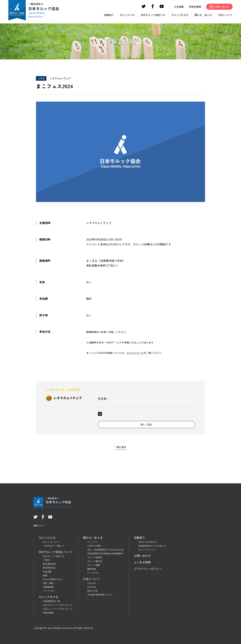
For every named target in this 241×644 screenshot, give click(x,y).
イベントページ (135, 353)
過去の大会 (93, 591)
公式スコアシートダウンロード (58, 605)
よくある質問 (142, 562)
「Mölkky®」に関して (53, 546)
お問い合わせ (142, 556)
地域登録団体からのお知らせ (152, 546)
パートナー (93, 542)
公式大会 (91, 583)
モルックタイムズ (147, 550)
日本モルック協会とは (54, 556)
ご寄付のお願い (95, 546)
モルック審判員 (95, 561)
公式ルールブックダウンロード (58, 609)
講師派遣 (91, 569)
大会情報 (179, 7)
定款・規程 (48, 583)
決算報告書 (48, 587)
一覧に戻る (120, 447)
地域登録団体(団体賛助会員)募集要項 (105, 553)
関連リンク (39, 525)
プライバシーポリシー (148, 569)
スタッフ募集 (94, 565)
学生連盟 (47, 571)
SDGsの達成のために (53, 579)
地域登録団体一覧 (51, 601)
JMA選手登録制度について (100, 595)
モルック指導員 (95, 557)
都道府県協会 (49, 568)
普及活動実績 (49, 564)
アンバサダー (49, 591)
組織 (45, 575)
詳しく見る (146, 424)
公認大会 (91, 587)
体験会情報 (195, 7)
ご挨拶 (46, 560)
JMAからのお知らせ (148, 542)
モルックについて (51, 542)
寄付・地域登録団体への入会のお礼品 (105, 550)
